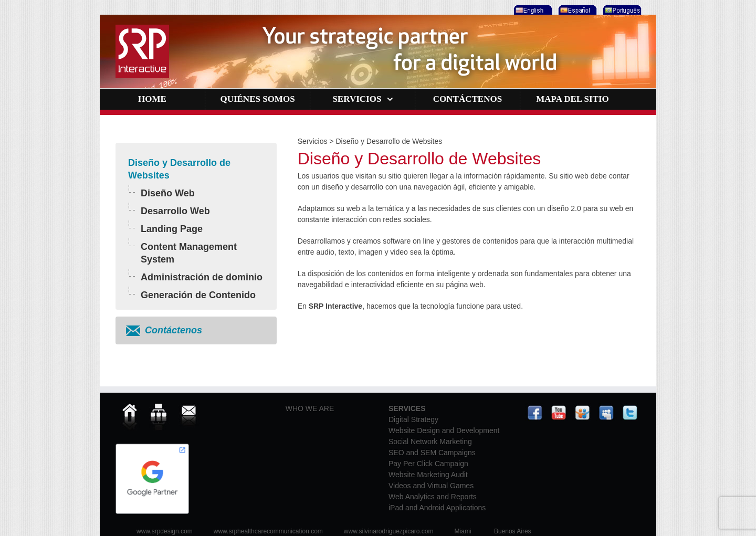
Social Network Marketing (430, 442)
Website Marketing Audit (428, 475)
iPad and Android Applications (437, 508)
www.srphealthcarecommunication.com (268, 531)
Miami (463, 531)
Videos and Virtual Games (431, 486)
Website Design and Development (444, 430)
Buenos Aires (513, 531)
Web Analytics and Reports (433, 497)
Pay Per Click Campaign (428, 464)
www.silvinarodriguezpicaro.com (389, 531)
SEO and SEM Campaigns (432, 453)
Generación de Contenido (198, 295)
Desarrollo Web (175, 211)
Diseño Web (168, 193)
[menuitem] (532, 7)
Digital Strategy (413, 419)
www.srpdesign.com (165, 531)
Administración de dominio (202, 277)
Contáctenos (174, 330)
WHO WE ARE (310, 408)
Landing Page (172, 229)
